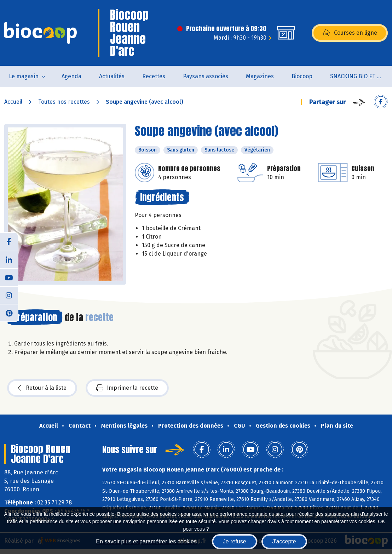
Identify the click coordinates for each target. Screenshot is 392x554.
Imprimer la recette (127, 388)
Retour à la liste (42, 388)
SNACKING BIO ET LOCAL (361, 76)
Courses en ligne (350, 33)
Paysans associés (206, 76)
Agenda (71, 76)
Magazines (260, 76)
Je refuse (235, 541)
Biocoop (302, 76)
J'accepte (284, 541)
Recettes (154, 76)
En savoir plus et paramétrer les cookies (146, 541)
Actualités (112, 76)
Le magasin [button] (24, 76)
